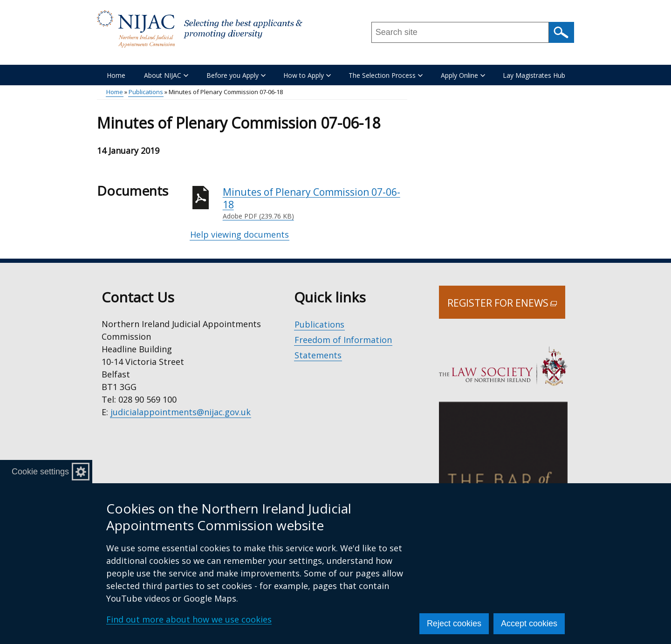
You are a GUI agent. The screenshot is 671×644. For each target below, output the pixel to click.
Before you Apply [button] (236, 75)
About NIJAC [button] (166, 75)
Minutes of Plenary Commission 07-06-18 (315, 203)
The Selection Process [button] (386, 75)
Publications (146, 92)
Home (116, 75)
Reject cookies (454, 623)
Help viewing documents (240, 234)
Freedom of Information (343, 340)
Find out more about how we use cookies (189, 619)
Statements (318, 355)
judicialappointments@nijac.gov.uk (181, 412)
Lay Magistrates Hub (534, 75)
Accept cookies (529, 623)
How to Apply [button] (307, 75)
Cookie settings (40, 472)
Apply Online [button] (463, 75)
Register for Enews (506, 308)
